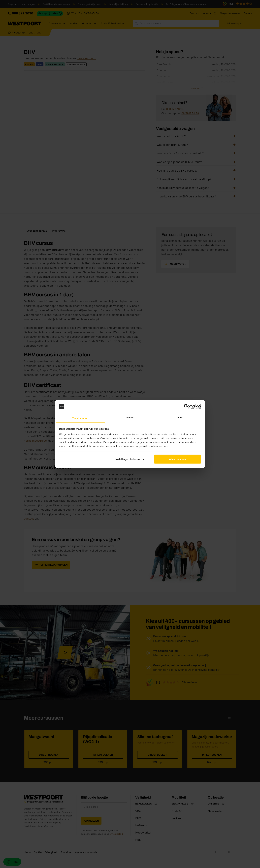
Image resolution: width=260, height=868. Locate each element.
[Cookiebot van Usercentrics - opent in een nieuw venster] (186, 406)
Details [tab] (130, 417)
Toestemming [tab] (80, 418)
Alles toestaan (178, 459)
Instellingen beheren (130, 459)
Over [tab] (180, 417)
